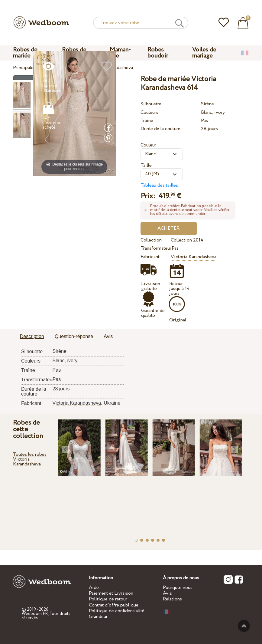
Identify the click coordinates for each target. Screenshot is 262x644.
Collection (151, 240)
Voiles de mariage (204, 53)
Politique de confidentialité (117, 611)
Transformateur (155, 248)
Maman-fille (120, 53)
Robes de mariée (25, 53)
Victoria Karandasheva (194, 257)
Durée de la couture (160, 129)
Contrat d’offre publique (114, 605)
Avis (167, 593)
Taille (146, 165)
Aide (94, 588)
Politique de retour (108, 599)
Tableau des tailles (159, 185)
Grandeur (98, 617)
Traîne (147, 121)
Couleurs (149, 112)
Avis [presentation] (108, 336)
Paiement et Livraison (111, 593)
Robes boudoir (158, 53)
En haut (244, 626)
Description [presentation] (32, 336)
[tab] (32, 337)
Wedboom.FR (35, 614)
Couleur (148, 145)
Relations (172, 599)
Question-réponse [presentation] (74, 336)
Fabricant (150, 257)
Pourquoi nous (178, 588)
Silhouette (151, 104)
